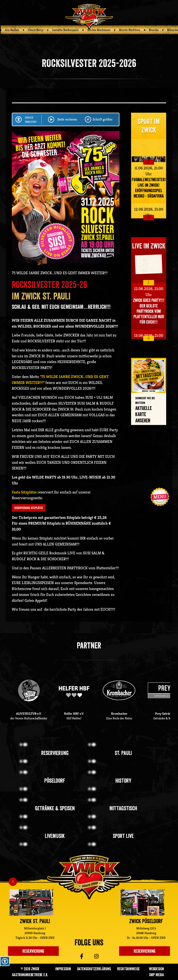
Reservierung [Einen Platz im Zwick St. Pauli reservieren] (33, 951)
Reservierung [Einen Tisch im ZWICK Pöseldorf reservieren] (145, 951)
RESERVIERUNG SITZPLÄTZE (29, 508)
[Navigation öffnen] (160, 497)
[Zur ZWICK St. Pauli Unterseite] (31, 902)
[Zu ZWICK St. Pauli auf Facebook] (76, 956)
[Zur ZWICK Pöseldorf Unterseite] (142, 902)
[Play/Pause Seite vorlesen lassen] (51, 119)
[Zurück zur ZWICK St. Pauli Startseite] (89, 876)
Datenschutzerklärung (94, 969)
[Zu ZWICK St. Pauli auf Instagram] (102, 956)
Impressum (63, 969)
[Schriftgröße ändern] (88, 119)
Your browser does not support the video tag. (149, 264)
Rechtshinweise (128, 969)
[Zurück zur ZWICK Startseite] (89, 16)
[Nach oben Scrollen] (13, 882)
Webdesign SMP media (156, 972)
